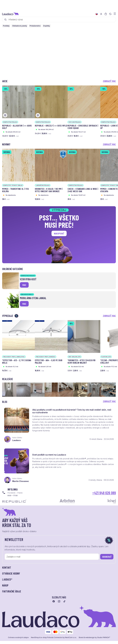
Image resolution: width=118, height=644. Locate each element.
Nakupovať (59, 233)
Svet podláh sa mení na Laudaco (50, 458)
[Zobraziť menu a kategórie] (115, 13)
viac (24, 285)
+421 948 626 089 (104, 498)
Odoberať (107, 562)
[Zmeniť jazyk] (97, 14)
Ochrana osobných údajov (18, 643)
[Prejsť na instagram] (59, 606)
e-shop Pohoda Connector (51, 643)
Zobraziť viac (109, 81)
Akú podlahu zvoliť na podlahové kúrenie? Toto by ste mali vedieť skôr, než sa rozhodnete (73, 412)
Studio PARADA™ (104, 643)
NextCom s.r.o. (71, 643)
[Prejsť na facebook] (54, 606)
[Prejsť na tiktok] (64, 606)
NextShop (35, 643)
